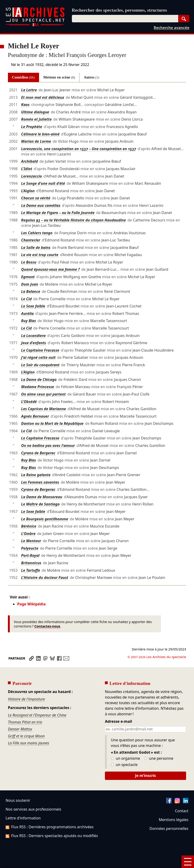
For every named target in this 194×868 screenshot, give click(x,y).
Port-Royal (30, 555)
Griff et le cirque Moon (26, 736)
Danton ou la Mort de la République (52, 423)
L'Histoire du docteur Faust (45, 578)
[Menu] (188, 862)
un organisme (125, 759)
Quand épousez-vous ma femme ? (50, 269)
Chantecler (31, 240)
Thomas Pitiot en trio (25, 722)
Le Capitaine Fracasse (40, 350)
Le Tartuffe (31, 570)
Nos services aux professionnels (33, 809)
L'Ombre (28, 534)
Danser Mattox (20, 729)
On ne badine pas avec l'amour (48, 446)
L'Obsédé (29, 402)
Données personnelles (169, 828)
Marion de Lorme (36, 141)
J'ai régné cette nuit (38, 357)
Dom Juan (30, 284)
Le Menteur (31, 541)
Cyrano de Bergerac (38, 453)
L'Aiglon (28, 191)
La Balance (31, 291)
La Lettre (29, 90)
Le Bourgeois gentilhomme (45, 519)
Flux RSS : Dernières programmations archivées (50, 827)
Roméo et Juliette (36, 119)
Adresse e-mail (119, 722)
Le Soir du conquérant (40, 365)
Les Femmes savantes (40, 482)
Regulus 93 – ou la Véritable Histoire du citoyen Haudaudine (74, 220)
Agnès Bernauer (35, 416)
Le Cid (26, 299)
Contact (182, 811)
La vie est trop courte (40, 255)
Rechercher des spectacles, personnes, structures (120, 10)
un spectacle (124, 765)
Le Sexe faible (33, 306)
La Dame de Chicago (39, 380)
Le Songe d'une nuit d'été (43, 183)
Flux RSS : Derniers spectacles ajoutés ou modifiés (52, 836)
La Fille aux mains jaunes (28, 743)
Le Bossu (29, 262)
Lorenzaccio (32, 176)
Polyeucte (30, 548)
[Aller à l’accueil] (35, 25)
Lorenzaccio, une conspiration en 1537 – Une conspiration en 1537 (79, 149)
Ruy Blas (29, 321)
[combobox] (125, 19)
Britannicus (31, 563)
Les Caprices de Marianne (44, 409)
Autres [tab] (92, 77)
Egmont (28, 277)
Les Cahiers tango (37, 233)
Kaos (25, 105)
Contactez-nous (47, 626)
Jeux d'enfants (34, 343)
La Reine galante (36, 475)
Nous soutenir (18, 800)
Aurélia (27, 314)
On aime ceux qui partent (43, 394)
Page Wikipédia (31, 604)
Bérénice (29, 526)
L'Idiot (27, 169)
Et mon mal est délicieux (43, 97)
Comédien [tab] (23, 77)
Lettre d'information (23, 818)
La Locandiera (33, 336)
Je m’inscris (145, 776)
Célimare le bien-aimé (40, 134)
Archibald (30, 161)
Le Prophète (32, 127)
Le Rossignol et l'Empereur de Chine (37, 715)
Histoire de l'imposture (26, 699)
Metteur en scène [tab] (59, 77)
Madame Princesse (38, 387)
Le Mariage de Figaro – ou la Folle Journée (58, 213)
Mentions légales (174, 820)
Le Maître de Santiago (40, 504)
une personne (159, 759)
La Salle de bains (36, 248)
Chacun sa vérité (36, 198)
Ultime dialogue (35, 112)
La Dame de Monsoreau (42, 497)
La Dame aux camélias (41, 205)
